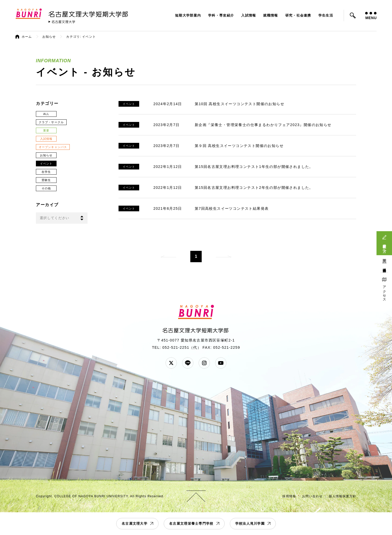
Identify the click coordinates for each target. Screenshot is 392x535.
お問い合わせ (312, 496)
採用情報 (289, 496)
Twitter (171, 363)
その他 (46, 188)
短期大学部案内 (188, 15)
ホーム (27, 37)
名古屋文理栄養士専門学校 (191, 524)
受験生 (46, 180)
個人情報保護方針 (342, 496)
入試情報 (249, 15)
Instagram (204, 363)
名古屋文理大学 (135, 524)
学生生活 (326, 15)
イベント (46, 164)
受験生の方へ (384, 246)
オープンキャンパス (53, 147)
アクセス (384, 292)
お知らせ (49, 37)
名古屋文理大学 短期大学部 (89, 13)
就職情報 (271, 15)
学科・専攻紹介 (221, 15)
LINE (188, 363)
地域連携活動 (384, 266)
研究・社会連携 (298, 15)
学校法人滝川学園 (250, 524)
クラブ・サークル (51, 122)
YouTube (221, 363)
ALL (46, 114)
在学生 (46, 172)
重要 (46, 130)
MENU (371, 16)
